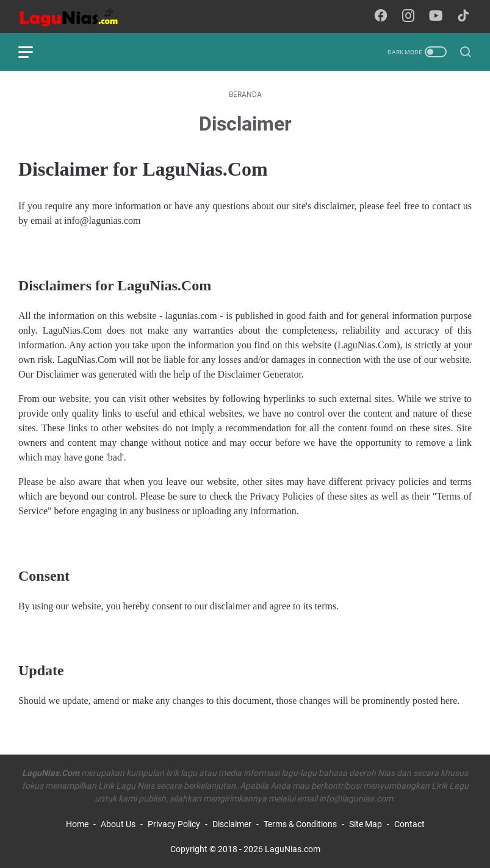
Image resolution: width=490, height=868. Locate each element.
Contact (409, 824)
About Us (118, 824)
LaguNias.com (293, 849)
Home (77, 824)
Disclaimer (232, 824)
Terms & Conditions (300, 824)
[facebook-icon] (381, 16)
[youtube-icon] (436, 16)
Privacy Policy (174, 824)
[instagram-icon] (408, 16)
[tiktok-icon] (463, 16)
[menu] (33, 52)
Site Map (366, 824)
